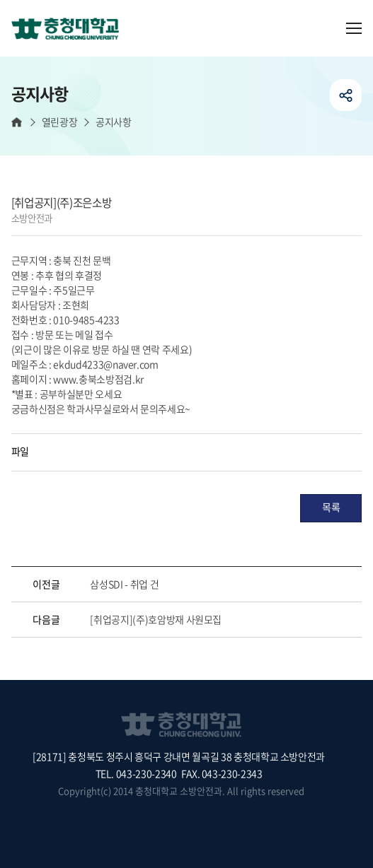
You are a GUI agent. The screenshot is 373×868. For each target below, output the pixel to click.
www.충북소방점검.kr (98, 379)
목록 (331, 507)
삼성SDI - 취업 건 (124, 584)
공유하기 (346, 95)
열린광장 (59, 122)
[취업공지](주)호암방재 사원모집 (156, 619)
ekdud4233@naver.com (105, 364)
